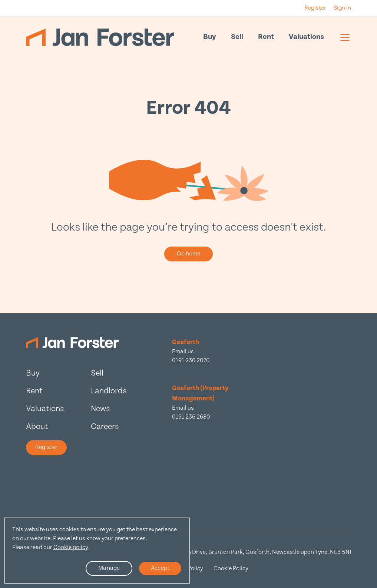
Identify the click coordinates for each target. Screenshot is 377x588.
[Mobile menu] (345, 37)
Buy (210, 37)
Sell (237, 37)
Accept (160, 568)
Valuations (306, 37)
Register (46, 447)
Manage (109, 568)
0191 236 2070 (191, 361)
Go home (189, 254)
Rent (266, 37)
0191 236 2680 (191, 417)
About (37, 427)
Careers (105, 427)
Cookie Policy (231, 569)
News (100, 409)
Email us (183, 352)
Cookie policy (71, 547)
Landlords (109, 391)
